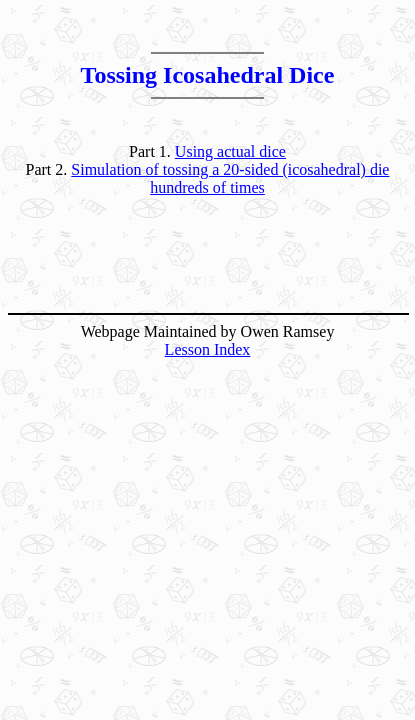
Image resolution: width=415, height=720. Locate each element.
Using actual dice (230, 151)
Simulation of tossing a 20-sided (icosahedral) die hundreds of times (230, 178)
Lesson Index (208, 349)
